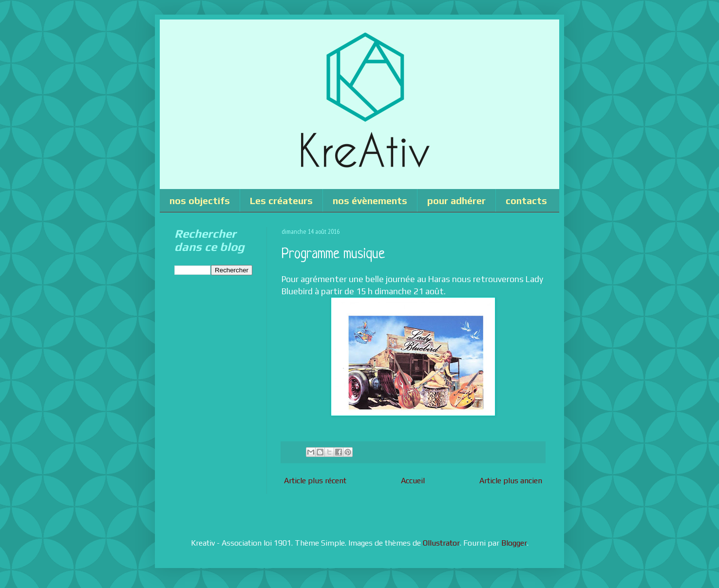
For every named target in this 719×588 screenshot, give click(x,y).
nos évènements (370, 200)
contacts (526, 200)
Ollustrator (441, 543)
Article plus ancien (511, 481)
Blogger (514, 543)
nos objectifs (200, 200)
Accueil (413, 481)
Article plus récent (315, 481)
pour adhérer (456, 200)
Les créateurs (281, 200)
